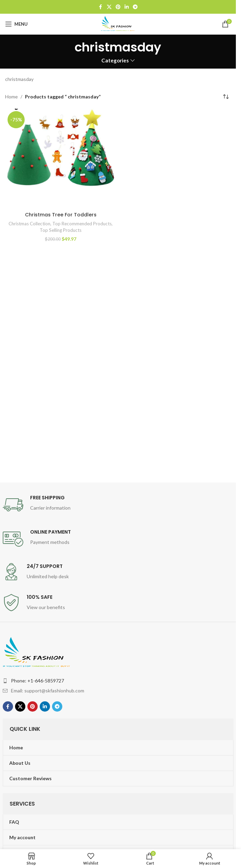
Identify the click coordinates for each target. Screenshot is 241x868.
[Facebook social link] (101, 7)
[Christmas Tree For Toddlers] (61, 159)
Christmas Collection (29, 224)
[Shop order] (226, 97)
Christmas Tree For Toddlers (61, 215)
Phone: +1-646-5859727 (37, 681)
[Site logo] (118, 23)
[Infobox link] (118, 505)
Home (11, 97)
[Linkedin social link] (127, 7)
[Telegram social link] (135, 7)
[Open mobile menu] (16, 24)
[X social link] (109, 7)
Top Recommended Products (82, 224)
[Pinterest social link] (118, 7)
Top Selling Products (61, 230)
